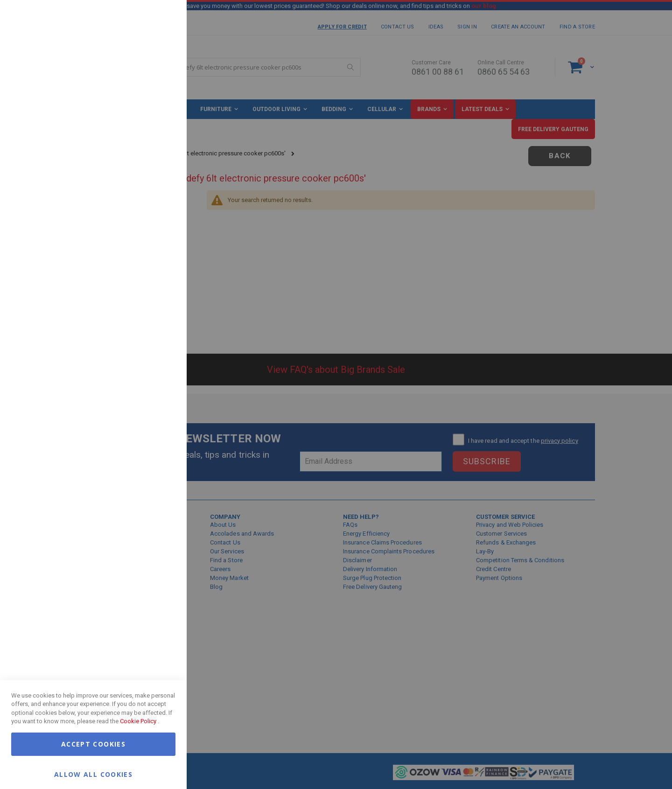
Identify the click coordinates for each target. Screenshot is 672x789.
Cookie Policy (138, 721)
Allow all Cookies (93, 774)
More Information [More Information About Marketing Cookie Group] (149, 193)
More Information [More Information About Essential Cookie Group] (149, 76)
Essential (161, 18)
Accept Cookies (93, 744)
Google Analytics (161, 233)
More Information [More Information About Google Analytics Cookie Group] (149, 282)
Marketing (161, 116)
